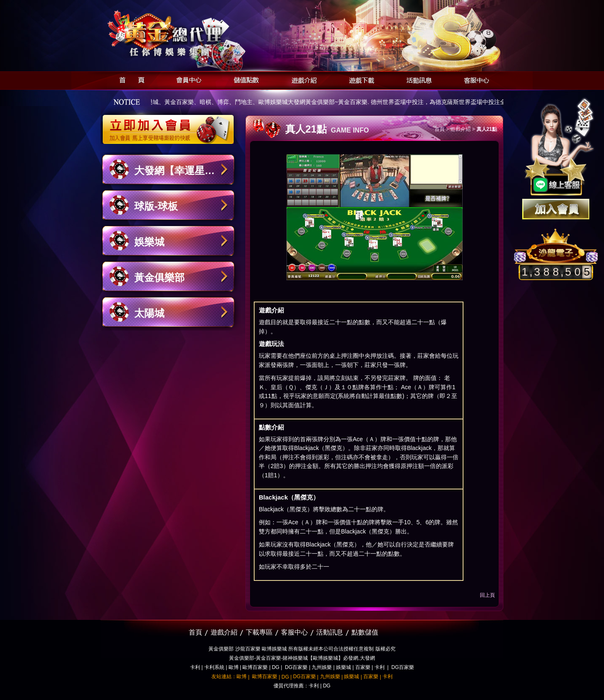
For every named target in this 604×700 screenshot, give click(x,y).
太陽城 (149, 313)
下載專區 (259, 632)
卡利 (195, 667)
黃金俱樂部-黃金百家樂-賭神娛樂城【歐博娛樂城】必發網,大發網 (302, 658)
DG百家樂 (296, 667)
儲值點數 (244, 79)
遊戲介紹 (302, 79)
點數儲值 (365, 632)
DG (276, 667)
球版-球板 (156, 206)
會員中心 (187, 79)
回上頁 (487, 595)
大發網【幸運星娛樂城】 (174, 175)
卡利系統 (214, 667)
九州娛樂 (322, 667)
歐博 (234, 667)
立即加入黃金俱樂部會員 (171, 125)
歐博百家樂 (255, 667)
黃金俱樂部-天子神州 (190, 34)
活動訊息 (417, 79)
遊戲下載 (359, 79)
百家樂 (363, 667)
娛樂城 (149, 242)
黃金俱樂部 (159, 277)
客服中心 (474, 79)
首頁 (129, 79)
